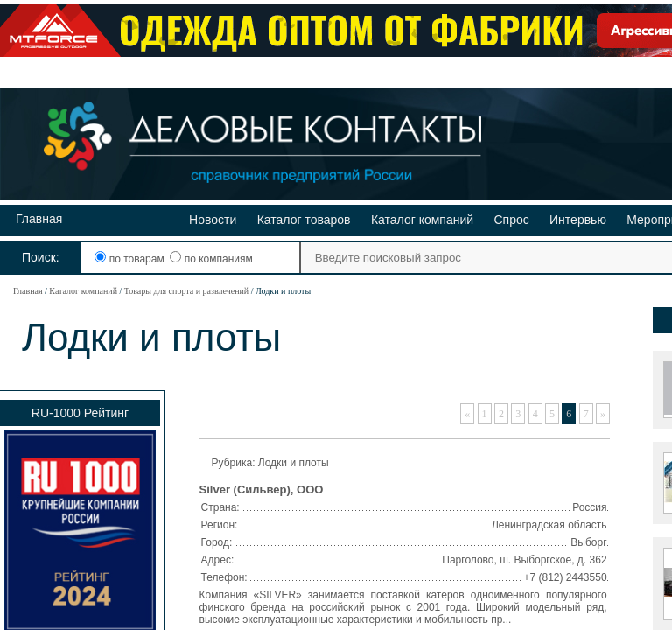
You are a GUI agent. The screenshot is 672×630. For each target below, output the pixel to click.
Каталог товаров (304, 220)
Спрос (511, 220)
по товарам (131, 259)
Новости (213, 220)
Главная (39, 219)
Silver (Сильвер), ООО (262, 490)
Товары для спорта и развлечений (186, 291)
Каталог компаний (422, 220)
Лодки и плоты (294, 463)
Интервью (578, 220)
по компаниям (211, 259)
